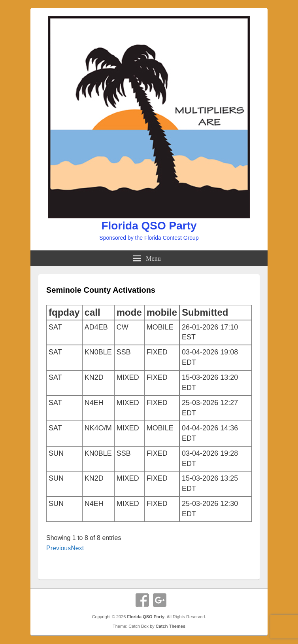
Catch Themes (171, 626)
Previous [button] (58, 548)
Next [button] (77, 548)
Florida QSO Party (149, 226)
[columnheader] (64, 313)
